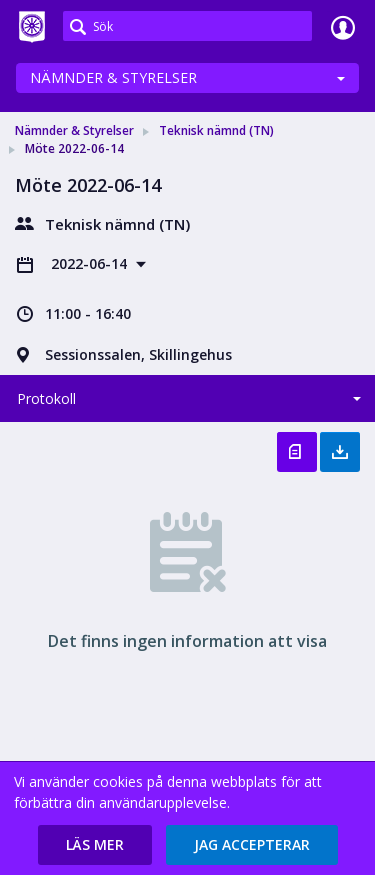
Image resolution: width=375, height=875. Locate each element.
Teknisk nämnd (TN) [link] (216, 130)
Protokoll (46, 398)
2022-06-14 (91, 263)
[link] (32, 27)
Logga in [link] (343, 27)
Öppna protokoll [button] (297, 452)
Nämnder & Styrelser (113, 77)
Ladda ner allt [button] (340, 452)
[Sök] (187, 26)
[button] (95, 845)
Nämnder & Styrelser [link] (74, 130)
